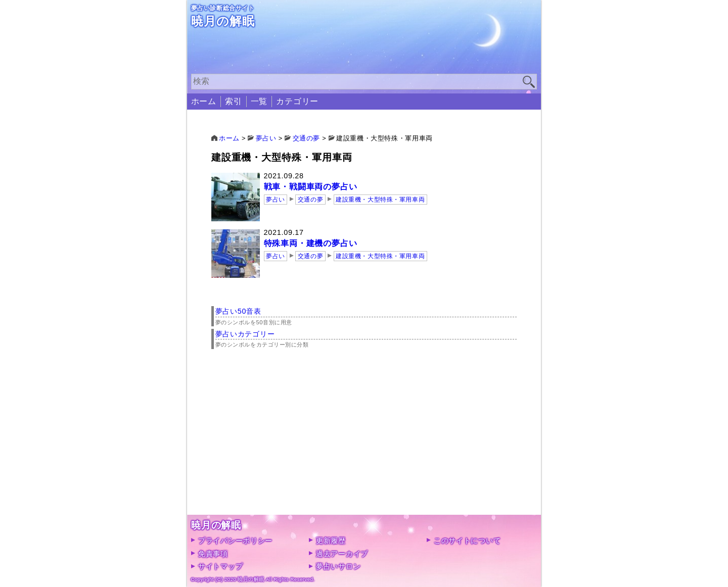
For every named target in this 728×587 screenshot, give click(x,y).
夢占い (276, 200)
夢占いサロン (338, 566)
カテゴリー (297, 101)
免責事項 (213, 554)
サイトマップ (220, 566)
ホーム (204, 101)
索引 (234, 101)
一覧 (259, 101)
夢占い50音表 (238, 311)
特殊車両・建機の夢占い (311, 243)
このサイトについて (467, 541)
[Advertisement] (364, 444)
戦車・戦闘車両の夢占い (311, 187)
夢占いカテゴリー (245, 334)
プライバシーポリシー (235, 541)
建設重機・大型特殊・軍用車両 (380, 200)
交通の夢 (310, 200)
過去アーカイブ (342, 554)
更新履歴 (331, 541)
